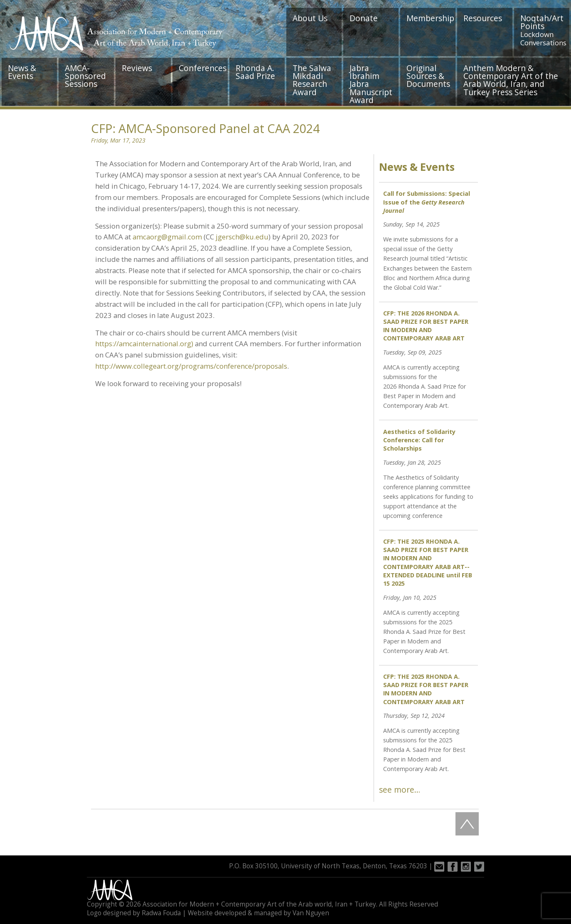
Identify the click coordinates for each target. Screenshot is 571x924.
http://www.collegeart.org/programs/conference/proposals (191, 366)
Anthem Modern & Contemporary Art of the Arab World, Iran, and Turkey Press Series (511, 80)
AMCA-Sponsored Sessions (85, 76)
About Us (310, 18)
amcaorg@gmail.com (167, 237)
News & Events (22, 72)
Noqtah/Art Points (543, 30)
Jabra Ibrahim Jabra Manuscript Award (371, 84)
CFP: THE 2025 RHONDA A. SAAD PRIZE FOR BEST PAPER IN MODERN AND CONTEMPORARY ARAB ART (426, 689)
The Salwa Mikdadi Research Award (312, 80)
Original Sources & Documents (428, 76)
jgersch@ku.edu (242, 237)
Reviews (137, 68)
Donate (364, 18)
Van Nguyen (311, 913)
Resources (483, 18)
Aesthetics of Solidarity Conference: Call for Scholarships (419, 440)
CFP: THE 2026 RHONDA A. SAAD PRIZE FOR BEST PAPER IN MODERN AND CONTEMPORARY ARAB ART (426, 326)
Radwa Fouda (161, 913)
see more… (400, 790)
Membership (430, 18)
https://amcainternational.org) (144, 344)
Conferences (203, 68)
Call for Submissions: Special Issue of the (427, 202)
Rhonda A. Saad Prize (255, 72)
